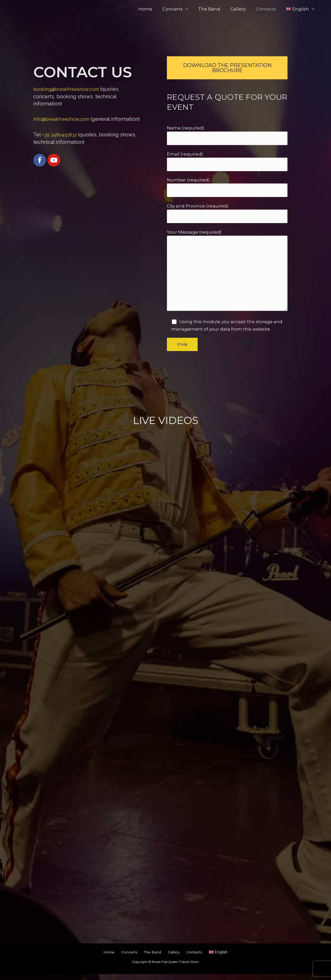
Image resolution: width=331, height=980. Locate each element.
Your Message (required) (227, 275)
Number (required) (227, 189)
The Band (215, 9)
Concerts (180, 9)
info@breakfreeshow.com (64, 119)
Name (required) (227, 136)
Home (154, 9)
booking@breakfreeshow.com (69, 89)
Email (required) (227, 162)
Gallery (242, 9)
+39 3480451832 (60, 141)
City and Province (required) (227, 215)
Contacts (268, 9)
